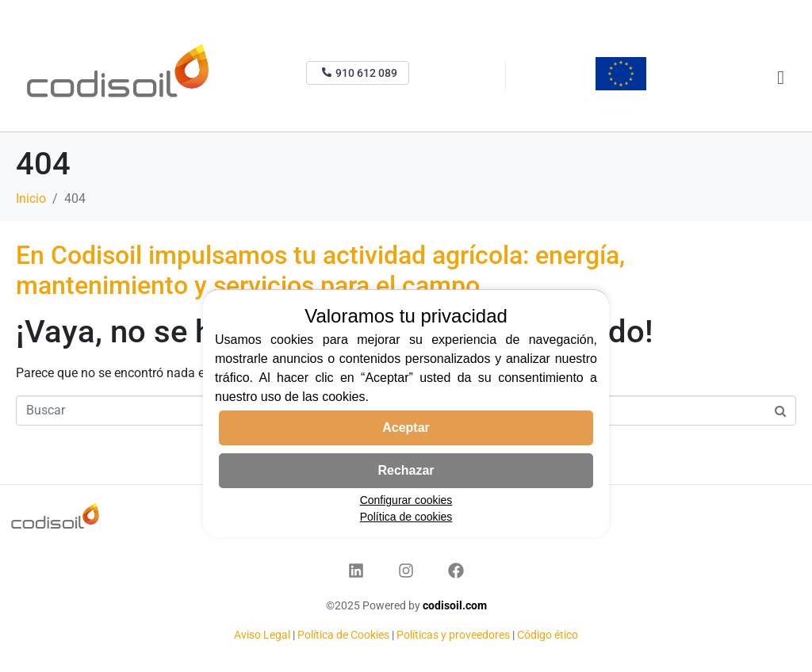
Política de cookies (406, 517)
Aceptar (406, 428)
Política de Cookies (343, 635)
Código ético (548, 635)
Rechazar (406, 470)
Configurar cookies (406, 500)
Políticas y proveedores (453, 635)
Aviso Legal (263, 635)
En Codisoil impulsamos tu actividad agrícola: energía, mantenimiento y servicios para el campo (320, 270)
